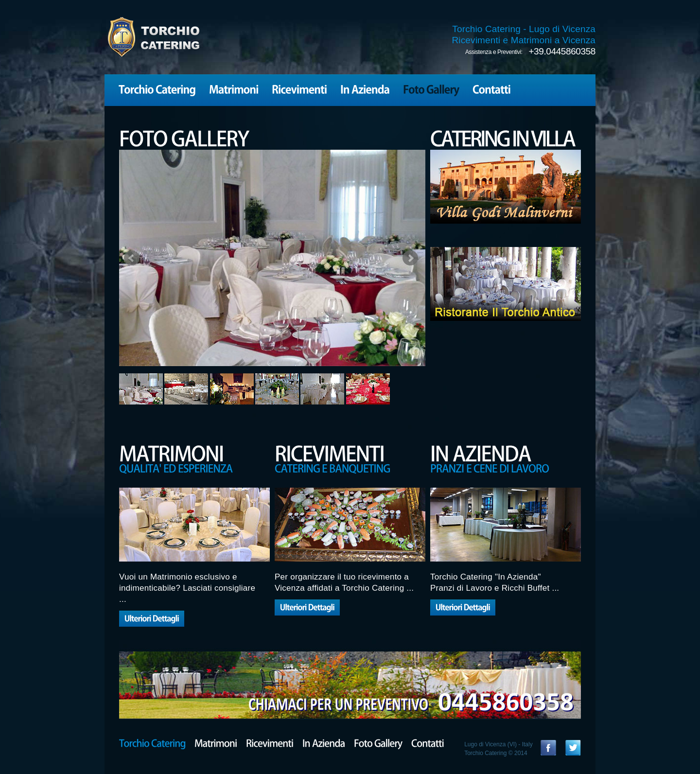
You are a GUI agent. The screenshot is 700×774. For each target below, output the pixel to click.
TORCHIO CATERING (153, 37)
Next (410, 258)
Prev (132, 258)
